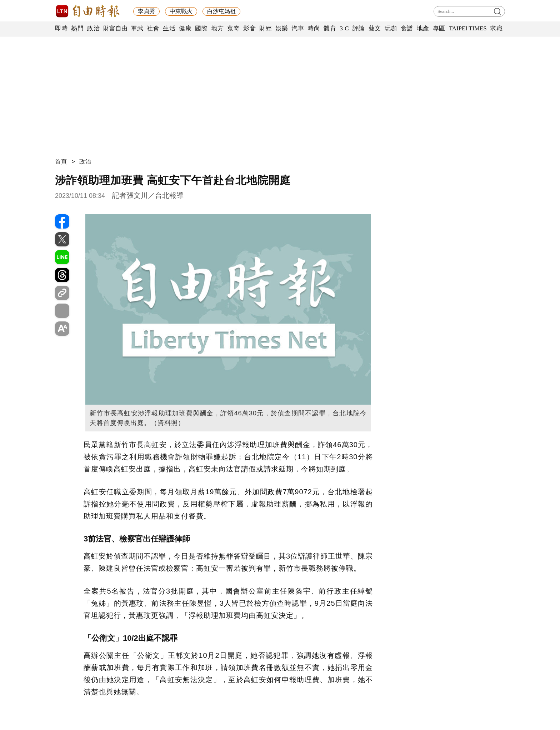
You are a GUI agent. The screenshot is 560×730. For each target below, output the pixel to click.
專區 (439, 28)
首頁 (61, 162)
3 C (344, 28)
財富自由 (115, 28)
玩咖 (391, 28)
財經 (266, 28)
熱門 (77, 28)
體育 (330, 28)
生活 (169, 28)
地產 (423, 28)
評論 (359, 28)
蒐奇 (233, 28)
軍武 (137, 28)
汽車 (298, 28)
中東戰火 (181, 11)
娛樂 (282, 28)
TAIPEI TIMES (468, 28)
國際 (201, 28)
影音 (249, 28)
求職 (496, 28)
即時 (61, 28)
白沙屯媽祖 (221, 11)
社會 (153, 28)
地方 (217, 28)
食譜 (407, 28)
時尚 (314, 28)
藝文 (375, 28)
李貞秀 (146, 11)
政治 (93, 28)
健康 (185, 28)
